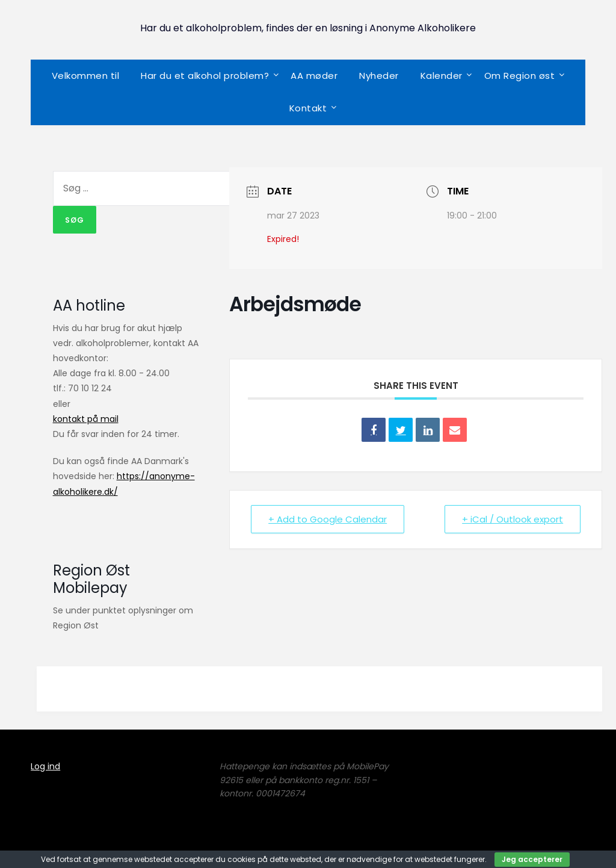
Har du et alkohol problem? (205, 76)
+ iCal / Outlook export (513, 519)
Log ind (45, 766)
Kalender (442, 76)
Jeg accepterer (532, 859)
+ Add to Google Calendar (328, 519)
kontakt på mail (86, 419)
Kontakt (308, 108)
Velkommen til (86, 76)
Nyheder (379, 76)
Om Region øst (520, 76)
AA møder (314, 76)
